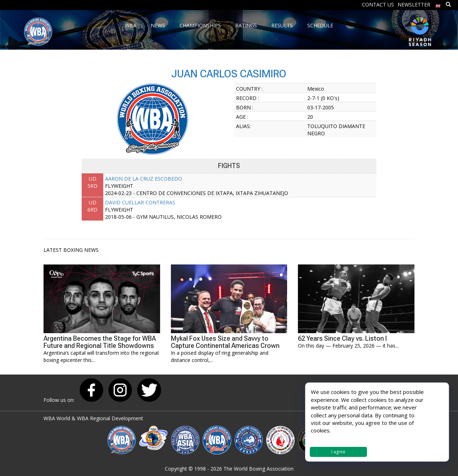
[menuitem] (438, 4)
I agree (338, 452)
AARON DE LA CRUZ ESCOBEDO (144, 179)
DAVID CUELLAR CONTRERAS (140, 202)
